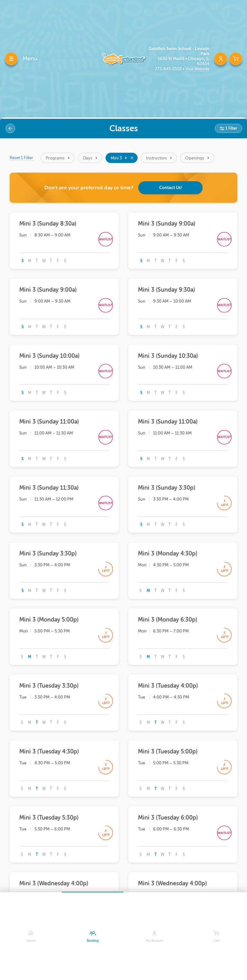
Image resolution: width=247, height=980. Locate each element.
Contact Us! (171, 188)
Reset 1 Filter (22, 158)
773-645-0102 (169, 69)
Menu (30, 58)
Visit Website (197, 69)
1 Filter (231, 128)
